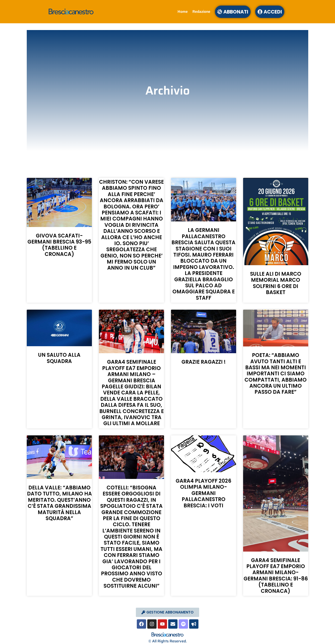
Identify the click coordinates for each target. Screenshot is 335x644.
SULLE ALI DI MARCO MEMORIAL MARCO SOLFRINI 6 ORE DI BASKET (276, 283)
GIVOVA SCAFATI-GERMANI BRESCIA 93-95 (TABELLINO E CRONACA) (59, 245)
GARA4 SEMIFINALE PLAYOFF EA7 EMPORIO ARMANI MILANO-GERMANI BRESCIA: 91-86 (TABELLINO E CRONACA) (276, 576)
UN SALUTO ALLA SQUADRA (59, 358)
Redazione (201, 12)
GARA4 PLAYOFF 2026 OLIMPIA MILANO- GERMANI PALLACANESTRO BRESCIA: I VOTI (203, 493)
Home (183, 12)
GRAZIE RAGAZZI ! (204, 362)
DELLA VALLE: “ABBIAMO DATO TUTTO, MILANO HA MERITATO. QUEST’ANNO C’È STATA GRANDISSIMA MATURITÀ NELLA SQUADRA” (59, 503)
